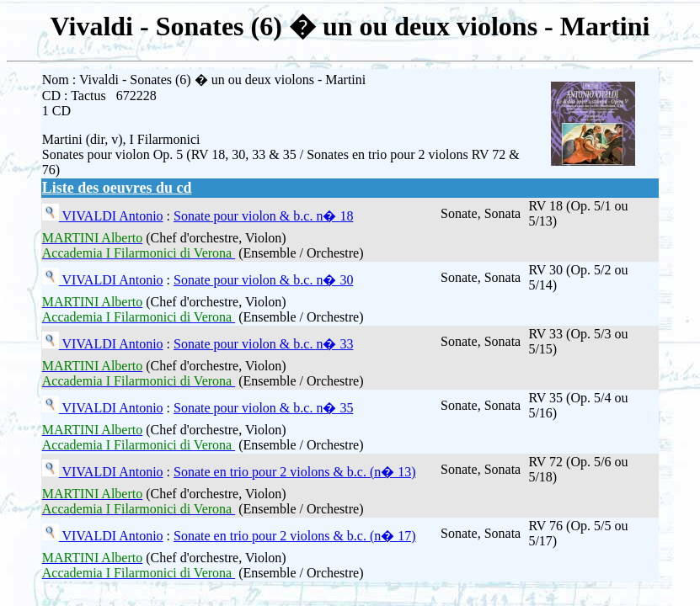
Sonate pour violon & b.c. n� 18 (263, 216)
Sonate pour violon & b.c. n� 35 (263, 408)
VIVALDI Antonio (111, 216)
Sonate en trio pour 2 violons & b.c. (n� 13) (295, 472)
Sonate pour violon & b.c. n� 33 (263, 344)
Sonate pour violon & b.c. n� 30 (263, 280)
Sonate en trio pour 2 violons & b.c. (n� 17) (295, 536)
